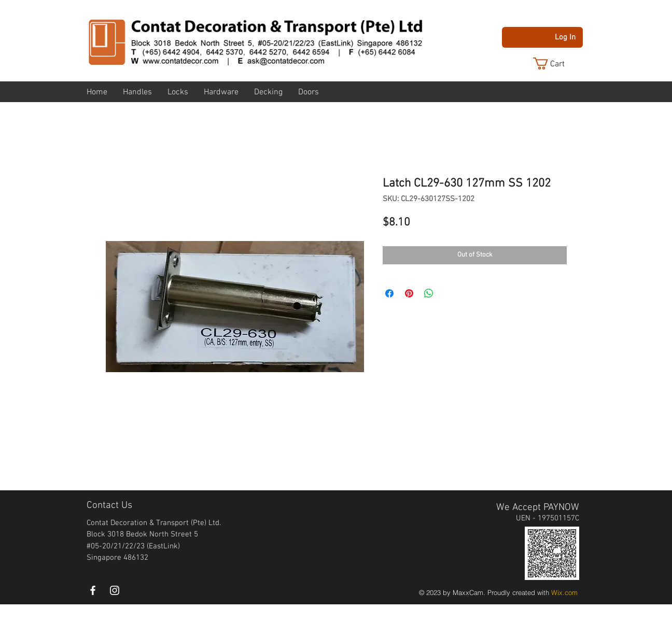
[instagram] (115, 590)
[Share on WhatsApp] (429, 293)
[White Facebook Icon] (93, 590)
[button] (557, 63)
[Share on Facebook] (389, 293)
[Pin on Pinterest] (409, 293)
